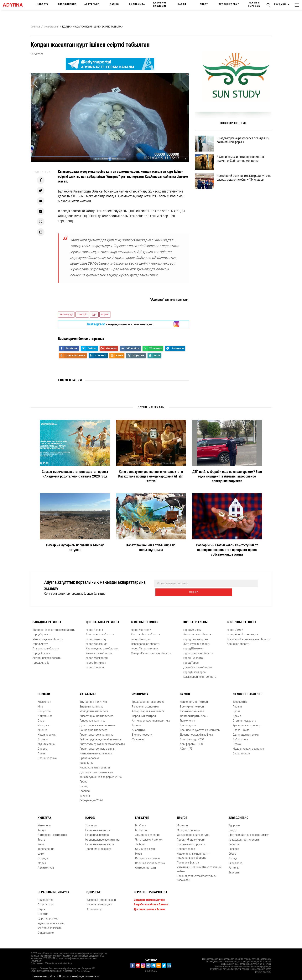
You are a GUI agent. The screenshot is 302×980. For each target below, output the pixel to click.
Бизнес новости (142, 732)
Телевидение (46, 846)
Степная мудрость (244, 718)
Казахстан (44, 699)
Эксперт (43, 737)
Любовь (140, 842)
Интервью (44, 723)
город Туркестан (194, 655)
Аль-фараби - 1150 (191, 742)
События (234, 842)
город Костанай (141, 627)
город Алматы (192, 627)
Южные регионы (195, 620)
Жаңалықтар (51, 27)
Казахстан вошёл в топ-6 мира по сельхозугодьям (151, 548)
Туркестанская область (198, 651)
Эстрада (43, 856)
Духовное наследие (160, 5)
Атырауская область (46, 646)
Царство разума (48, 916)
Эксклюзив (235, 861)
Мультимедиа (46, 742)
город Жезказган (97, 655)
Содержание (46, 930)
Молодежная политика (94, 709)
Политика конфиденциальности (79, 974)
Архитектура (46, 865)
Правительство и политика (96, 732)
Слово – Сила (241, 728)
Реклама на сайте (44, 974)
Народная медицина (99, 902)
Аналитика (139, 728)
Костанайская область (145, 632)
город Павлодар (141, 637)
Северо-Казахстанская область (151, 651)
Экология (234, 870)
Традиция (91, 823)
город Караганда (97, 641)
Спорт (204, 4)
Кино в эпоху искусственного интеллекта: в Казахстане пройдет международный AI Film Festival (151, 477)
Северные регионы (145, 620)
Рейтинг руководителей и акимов (101, 737)
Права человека (90, 756)
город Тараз (191, 660)
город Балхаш (95, 665)
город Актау (40, 641)
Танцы (42, 828)
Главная (35, 27)
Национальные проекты (95, 765)
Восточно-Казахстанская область (248, 637)
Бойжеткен (142, 828)
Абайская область (238, 641)
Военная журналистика (150, 861)
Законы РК (86, 760)
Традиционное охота (98, 846)
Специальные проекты (191, 842)
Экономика (137, 4)
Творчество (240, 699)
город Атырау (41, 651)
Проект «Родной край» (191, 837)
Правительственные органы (97, 746)
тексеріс (82, 315)
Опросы (43, 746)
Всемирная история (193, 704)
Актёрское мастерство (52, 832)
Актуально (92, 4)
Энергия (43, 911)
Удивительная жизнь (51, 921)
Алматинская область (197, 632)
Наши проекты (47, 732)
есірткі (105, 315)
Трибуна (85, 793)
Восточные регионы (241, 620)
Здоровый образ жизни (101, 897)
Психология (45, 897)
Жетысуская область (197, 641)
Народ (182, 4)
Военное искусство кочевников (200, 728)
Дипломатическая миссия (96, 770)
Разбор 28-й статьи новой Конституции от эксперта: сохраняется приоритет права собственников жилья (227, 550)
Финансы (138, 737)
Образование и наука (54, 890)
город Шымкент (193, 646)
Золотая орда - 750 (192, 737)
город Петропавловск (145, 646)
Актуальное (45, 713)
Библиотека (240, 737)
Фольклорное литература (193, 832)
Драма (237, 713)
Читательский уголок (149, 837)
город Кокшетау (96, 637)
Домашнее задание (148, 832)
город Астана (94, 627)
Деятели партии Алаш (194, 713)
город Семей (235, 627)
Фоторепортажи (146, 865)
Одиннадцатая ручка (246, 732)
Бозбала (141, 823)
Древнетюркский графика (196, 732)
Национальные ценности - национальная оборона (193, 853)
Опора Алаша (241, 751)
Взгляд (233, 856)
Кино (41, 842)
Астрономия (46, 902)
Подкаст (234, 846)
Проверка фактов (188, 860)
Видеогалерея (186, 846)
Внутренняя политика (93, 699)
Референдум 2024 (91, 798)
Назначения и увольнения (96, 751)
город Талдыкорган (196, 637)
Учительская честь (50, 925)
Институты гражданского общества (102, 742)
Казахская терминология (244, 837)
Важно (114, 4)
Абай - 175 (186, 746)
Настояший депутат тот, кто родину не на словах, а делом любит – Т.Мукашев (245, 186)
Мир (40, 704)
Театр (41, 837)
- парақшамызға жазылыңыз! (120, 324)
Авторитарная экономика (148, 709)
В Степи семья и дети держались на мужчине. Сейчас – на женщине (244, 163)
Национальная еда (97, 832)
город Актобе (41, 660)
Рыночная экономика (145, 704)
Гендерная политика (92, 718)
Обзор (232, 851)
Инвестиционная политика (96, 713)
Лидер (232, 828)
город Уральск (42, 632)
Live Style (142, 815)
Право (83, 779)
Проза (237, 709)
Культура (44, 815)
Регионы (234, 865)
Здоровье (234, 823)
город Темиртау (96, 660)
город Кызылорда (195, 670)
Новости (43, 4)
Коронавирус (95, 907)
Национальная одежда (100, 842)
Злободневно (67, 4)
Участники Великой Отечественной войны (199, 867)
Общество (44, 709)
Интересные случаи (148, 856)
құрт (94, 315)
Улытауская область (99, 651)
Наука (42, 907)
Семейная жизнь (146, 846)
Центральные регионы (102, 620)
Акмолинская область (100, 632)
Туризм (136, 723)
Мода (139, 851)
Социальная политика (93, 728)
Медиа (42, 861)
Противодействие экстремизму (248, 832)
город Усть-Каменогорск (243, 632)
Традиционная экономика (148, 699)
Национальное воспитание (102, 837)
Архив (42, 751)
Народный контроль (145, 713)
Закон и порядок (254, 5)
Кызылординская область (200, 674)
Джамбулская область (198, 665)
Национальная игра (98, 828)
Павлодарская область (146, 641)
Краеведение (188, 723)
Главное (85, 789)
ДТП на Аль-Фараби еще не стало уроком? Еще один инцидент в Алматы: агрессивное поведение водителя (227, 477)
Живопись (44, 823)
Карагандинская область (102, 646)
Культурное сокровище (247, 723)
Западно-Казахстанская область (54, 627)
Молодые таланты (188, 828)
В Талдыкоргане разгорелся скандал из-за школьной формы (244, 141)
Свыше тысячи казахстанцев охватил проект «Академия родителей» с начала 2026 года (75, 474)
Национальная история (195, 699)
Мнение (43, 728)
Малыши (182, 823)
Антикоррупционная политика (151, 718)
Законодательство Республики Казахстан (197, 876)
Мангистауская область (48, 637)
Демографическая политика (98, 723)
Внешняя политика (91, 704)
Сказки (237, 742)
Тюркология (187, 718)
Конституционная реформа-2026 (101, 775)
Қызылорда (66, 315)
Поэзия (237, 704)
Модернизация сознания (248, 746)
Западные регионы (47, 620)
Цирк (41, 851)
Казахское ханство (192, 709)
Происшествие (229, 4)
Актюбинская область (47, 655)
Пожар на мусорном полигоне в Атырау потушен (75, 548)
